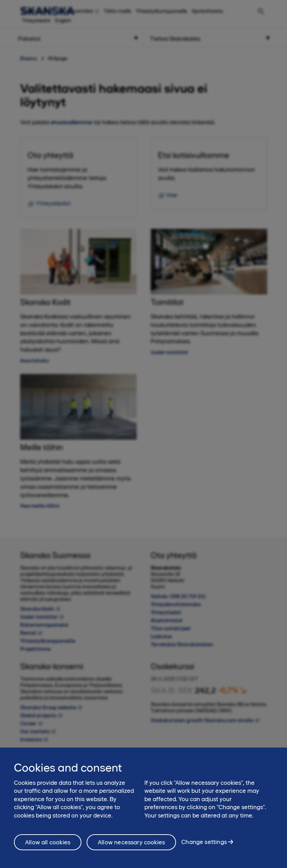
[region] (143, 808)
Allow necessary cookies (131, 842)
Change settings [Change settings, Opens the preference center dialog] (204, 842)
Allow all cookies (48, 842)
